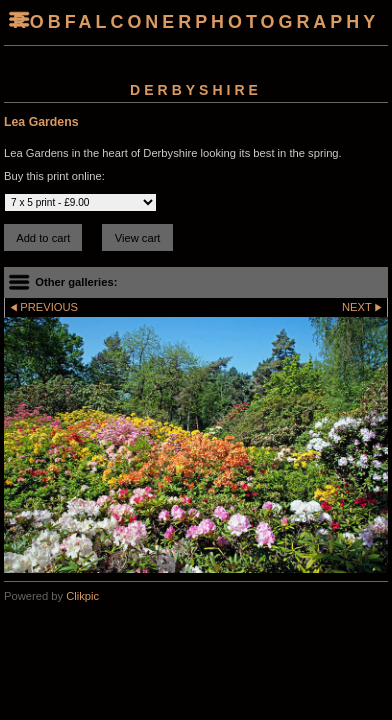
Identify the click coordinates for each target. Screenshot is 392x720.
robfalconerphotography (196, 22)
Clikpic (82, 596)
